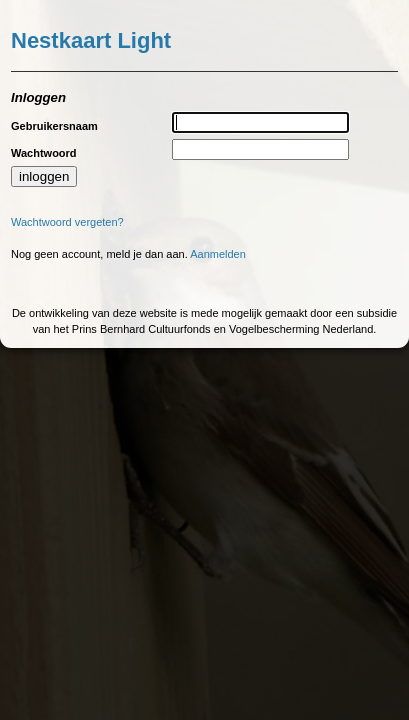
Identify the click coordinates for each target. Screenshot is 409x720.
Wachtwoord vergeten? (67, 222)
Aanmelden (218, 254)
